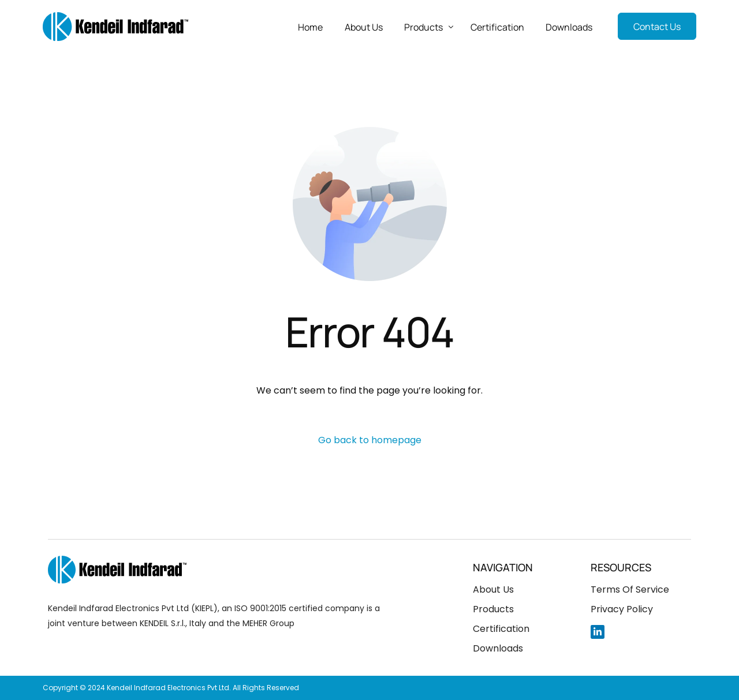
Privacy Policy (622, 609)
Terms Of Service (630, 589)
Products (493, 609)
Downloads (498, 648)
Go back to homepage (370, 440)
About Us (493, 589)
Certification (501, 629)
